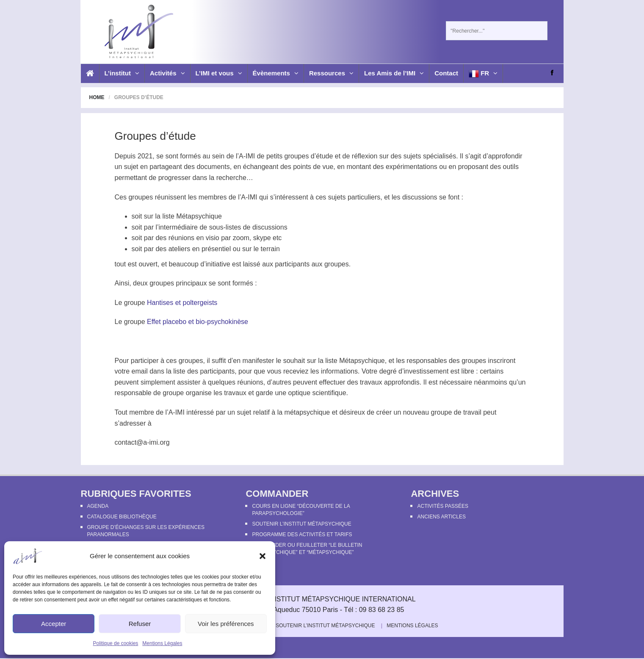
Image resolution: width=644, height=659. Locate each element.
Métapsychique (199, 216)
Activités (167, 73)
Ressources (331, 73)
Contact (446, 73)
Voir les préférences (226, 624)
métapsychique (307, 412)
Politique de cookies (116, 643)
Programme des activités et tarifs (302, 534)
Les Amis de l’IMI (394, 73)
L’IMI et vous (219, 73)
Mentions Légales (162, 643)
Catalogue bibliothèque (122, 517)
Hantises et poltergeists (182, 303)
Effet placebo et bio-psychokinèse (198, 322)
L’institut (122, 73)
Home (97, 97)
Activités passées (442, 506)
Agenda (98, 506)
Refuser (140, 624)
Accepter (54, 624)
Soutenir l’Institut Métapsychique (301, 524)
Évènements (276, 73)
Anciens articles (441, 517)
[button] (263, 556)
